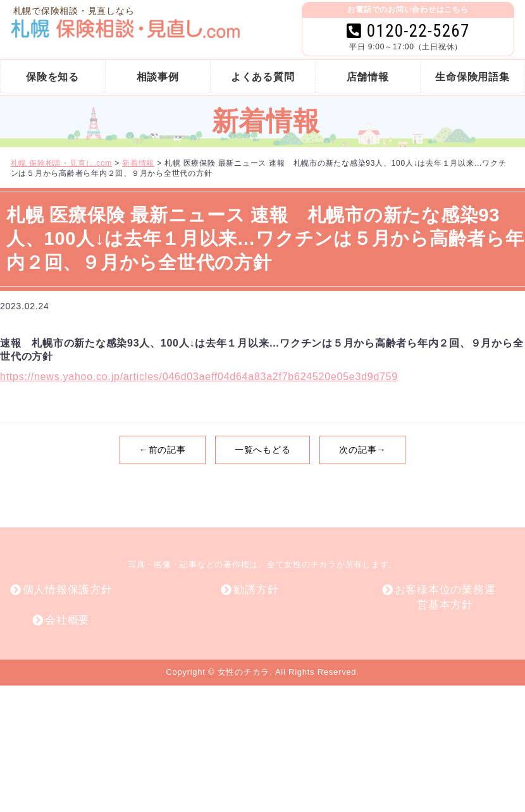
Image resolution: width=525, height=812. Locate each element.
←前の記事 (163, 450)
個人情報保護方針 (68, 590)
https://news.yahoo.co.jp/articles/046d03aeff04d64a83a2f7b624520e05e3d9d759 (199, 377)
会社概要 (67, 620)
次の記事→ (362, 450)
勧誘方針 (256, 590)
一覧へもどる (263, 450)
